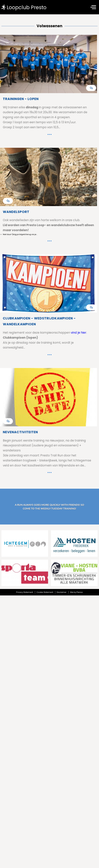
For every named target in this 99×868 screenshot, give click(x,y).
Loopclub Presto (24, 7)
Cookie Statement (45, 592)
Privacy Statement (25, 592)
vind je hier (78, 333)
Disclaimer (62, 592)
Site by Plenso (76, 592)
